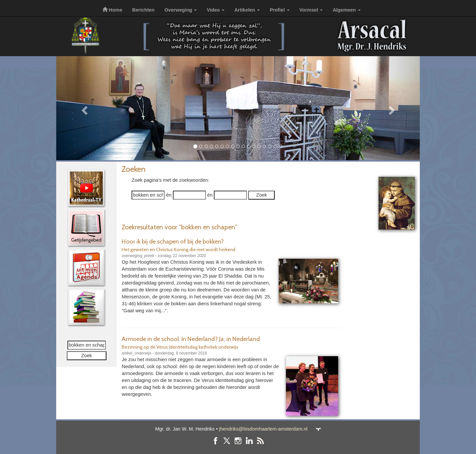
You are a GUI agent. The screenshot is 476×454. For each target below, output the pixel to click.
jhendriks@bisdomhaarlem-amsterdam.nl (263, 429)
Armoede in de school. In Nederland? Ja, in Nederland (191, 339)
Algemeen (346, 10)
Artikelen (247, 10)
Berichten (143, 10)
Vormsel (311, 10)
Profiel (280, 10)
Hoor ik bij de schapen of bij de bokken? (173, 241)
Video (216, 10)
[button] (83, 108)
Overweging (180, 10)
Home (112, 10)
